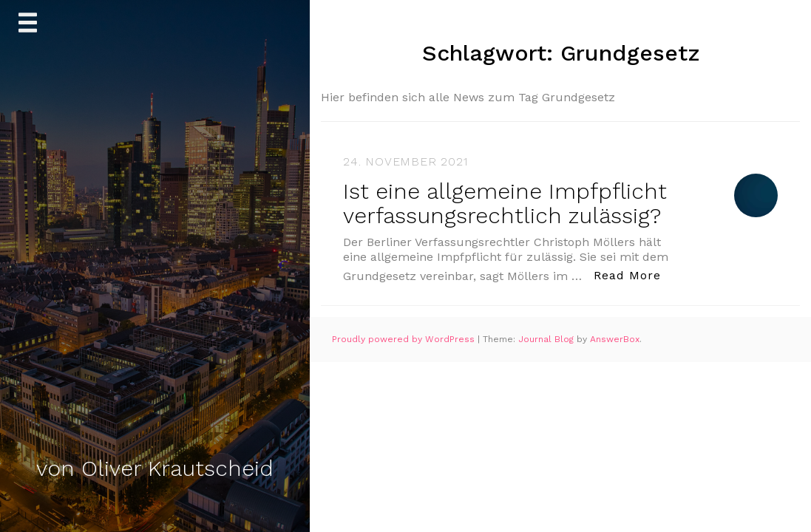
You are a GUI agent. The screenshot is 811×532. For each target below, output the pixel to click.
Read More (631, 274)
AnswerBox (615, 339)
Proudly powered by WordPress (405, 339)
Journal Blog (547, 339)
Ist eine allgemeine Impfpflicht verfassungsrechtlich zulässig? (505, 203)
